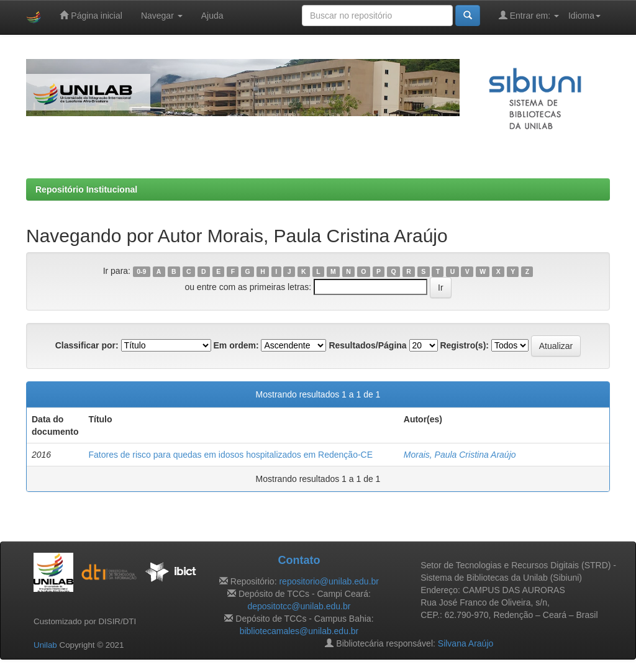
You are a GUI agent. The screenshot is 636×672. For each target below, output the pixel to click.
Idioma (584, 16)
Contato (299, 560)
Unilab (45, 645)
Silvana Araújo (466, 643)
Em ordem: (236, 345)
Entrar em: (529, 15)
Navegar (162, 16)
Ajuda (212, 16)
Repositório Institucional (86, 189)
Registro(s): (464, 345)
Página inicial (91, 15)
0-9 (141, 271)
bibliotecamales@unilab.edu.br (299, 631)
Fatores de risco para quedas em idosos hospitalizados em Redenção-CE (230, 455)
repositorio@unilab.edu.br (329, 581)
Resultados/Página (367, 345)
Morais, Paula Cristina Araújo (460, 455)
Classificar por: (87, 345)
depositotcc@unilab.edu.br (299, 606)
